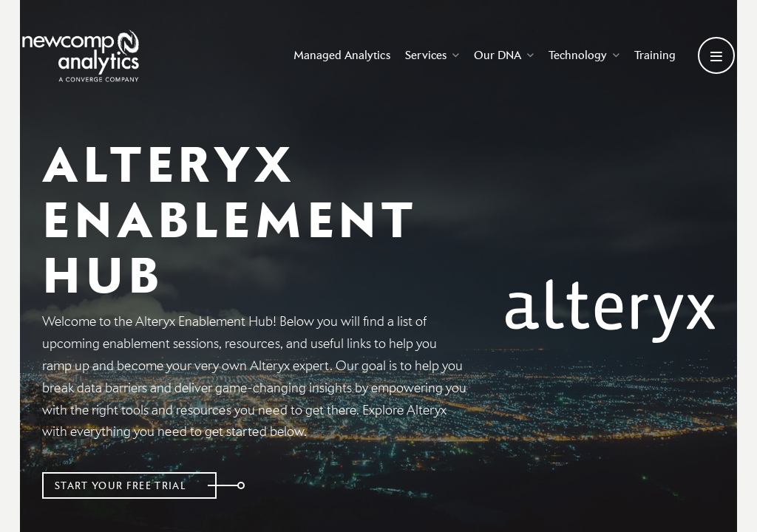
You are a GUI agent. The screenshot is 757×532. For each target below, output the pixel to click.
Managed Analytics (335, 57)
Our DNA (496, 57)
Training (648, 57)
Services (425, 57)
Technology (577, 57)
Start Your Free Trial (125, 486)
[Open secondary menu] (716, 58)
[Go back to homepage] (85, 58)
